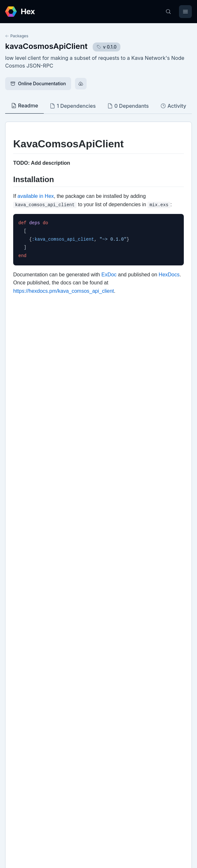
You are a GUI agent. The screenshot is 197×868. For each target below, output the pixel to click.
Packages (17, 36)
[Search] (168, 12)
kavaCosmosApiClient (46, 46)
